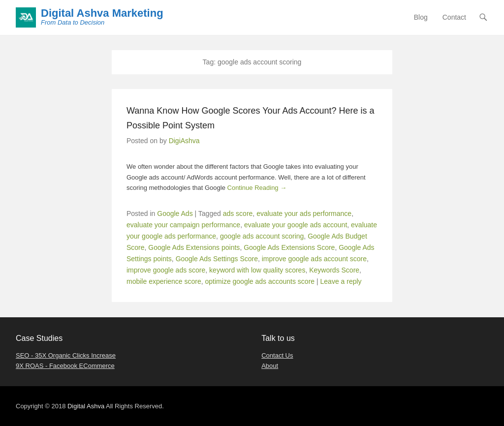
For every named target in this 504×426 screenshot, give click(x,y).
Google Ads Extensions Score (289, 247)
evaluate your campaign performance (183, 225)
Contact (454, 17)
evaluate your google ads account (296, 225)
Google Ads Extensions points (194, 247)
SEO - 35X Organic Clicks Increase (66, 355)
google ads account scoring (262, 236)
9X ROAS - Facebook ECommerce (65, 366)
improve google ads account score (314, 259)
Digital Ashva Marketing (102, 13)
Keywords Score (334, 270)
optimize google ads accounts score (260, 281)
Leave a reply (341, 281)
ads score (238, 213)
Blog (421, 17)
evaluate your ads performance (304, 213)
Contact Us (277, 355)
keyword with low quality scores (257, 270)
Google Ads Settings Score (217, 259)
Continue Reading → (257, 188)
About (270, 366)
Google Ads (175, 213)
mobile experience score (164, 281)
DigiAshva (184, 141)
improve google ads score (166, 270)
